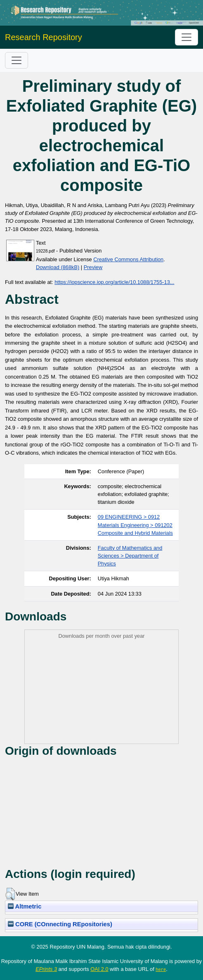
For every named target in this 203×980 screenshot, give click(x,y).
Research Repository (44, 37)
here (161, 969)
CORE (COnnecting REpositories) (60, 924)
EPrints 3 (46, 969)
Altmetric (25, 906)
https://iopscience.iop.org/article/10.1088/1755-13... (114, 282)
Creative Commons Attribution (128, 259)
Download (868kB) (58, 267)
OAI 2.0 (99, 969)
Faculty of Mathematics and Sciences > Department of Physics (130, 556)
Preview (93, 267)
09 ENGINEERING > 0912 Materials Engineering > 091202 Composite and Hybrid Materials (135, 525)
